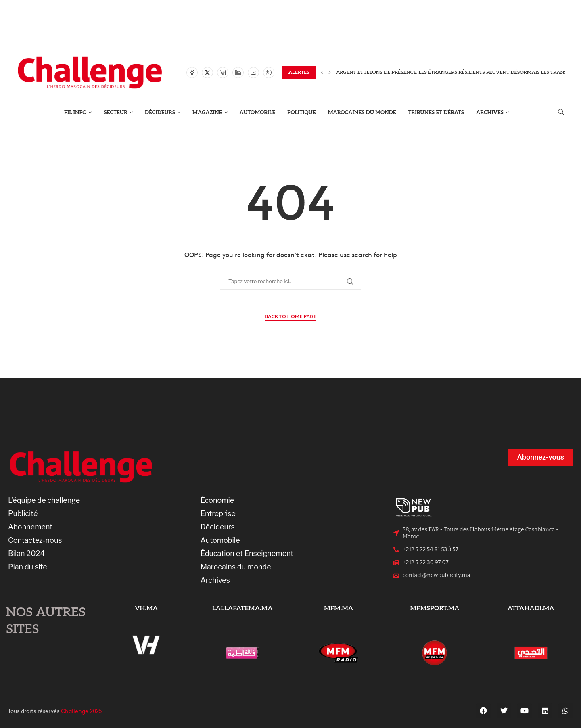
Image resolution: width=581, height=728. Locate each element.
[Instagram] (223, 73)
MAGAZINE (207, 113)
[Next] (330, 73)
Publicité (23, 514)
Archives (215, 580)
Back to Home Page (290, 317)
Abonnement (30, 527)
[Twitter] (207, 73)
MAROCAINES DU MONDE (362, 113)
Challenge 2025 (82, 711)
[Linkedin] (238, 73)
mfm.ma (339, 608)
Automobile (220, 540)
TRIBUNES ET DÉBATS (436, 113)
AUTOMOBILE (258, 113)
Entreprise (218, 514)
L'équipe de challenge (44, 500)
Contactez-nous (35, 540)
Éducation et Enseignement (247, 554)
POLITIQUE (302, 113)
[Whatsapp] (269, 73)
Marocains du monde (236, 567)
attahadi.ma (531, 608)
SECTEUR (116, 113)
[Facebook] (192, 73)
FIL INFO (75, 113)
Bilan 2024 (26, 554)
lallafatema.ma (242, 608)
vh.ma (146, 608)
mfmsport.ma (435, 608)
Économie (217, 500)
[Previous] (322, 73)
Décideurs (218, 527)
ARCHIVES (490, 113)
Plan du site (28, 567)
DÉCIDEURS (160, 113)
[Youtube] (253, 73)
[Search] (561, 112)
